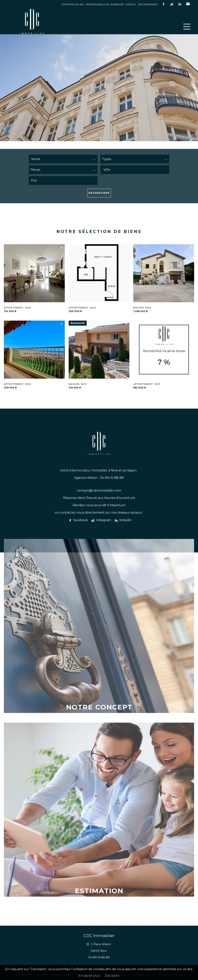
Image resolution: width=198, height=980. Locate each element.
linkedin (180, 4)
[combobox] (135, 170)
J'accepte (112, 976)
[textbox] (137, 170)
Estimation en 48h (73, 4)
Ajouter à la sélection (61, 247)
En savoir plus (89, 976)
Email (188, 4)
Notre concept (99, 707)
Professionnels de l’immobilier (105, 4)
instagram (172, 4)
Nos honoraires (148, 4)
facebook (164, 4)
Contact (131, 4)
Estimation (99, 891)
